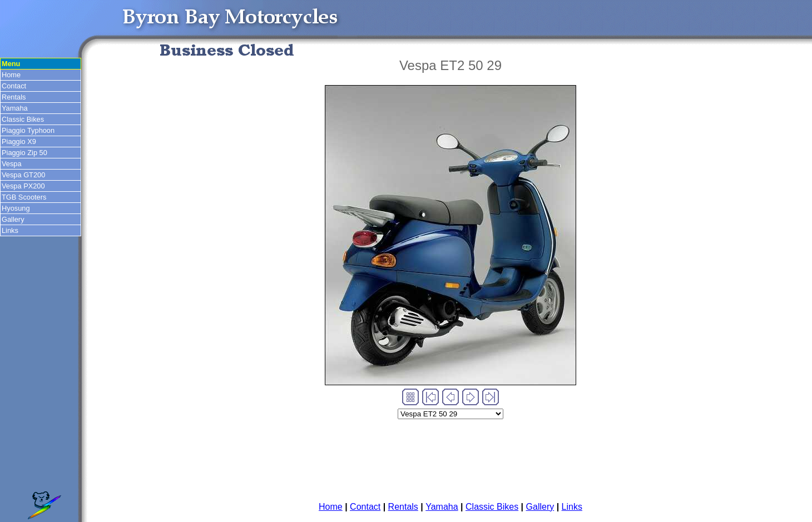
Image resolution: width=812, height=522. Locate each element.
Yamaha (15, 108)
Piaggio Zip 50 (24, 153)
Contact (14, 86)
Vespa (12, 164)
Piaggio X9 (19, 141)
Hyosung (16, 208)
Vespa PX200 (23, 186)
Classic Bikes (23, 119)
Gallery (13, 219)
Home (11, 75)
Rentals (14, 97)
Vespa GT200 (23, 175)
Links (10, 230)
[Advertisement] (450, 456)
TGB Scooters (24, 197)
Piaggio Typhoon (28, 130)
